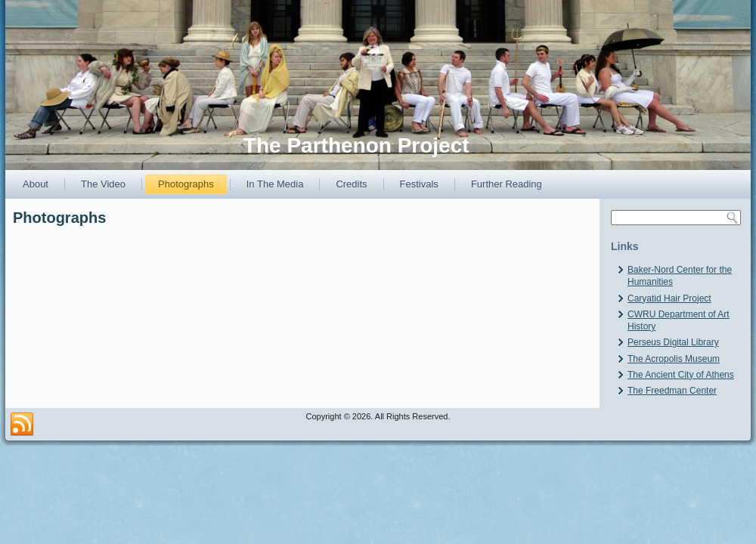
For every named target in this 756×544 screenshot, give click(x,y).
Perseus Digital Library (673, 342)
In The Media (275, 184)
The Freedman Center (672, 391)
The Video (103, 184)
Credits (351, 184)
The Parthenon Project (356, 145)
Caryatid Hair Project (669, 298)
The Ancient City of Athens (681, 375)
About (36, 184)
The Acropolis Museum (674, 359)
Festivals (419, 184)
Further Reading (507, 184)
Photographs (186, 184)
